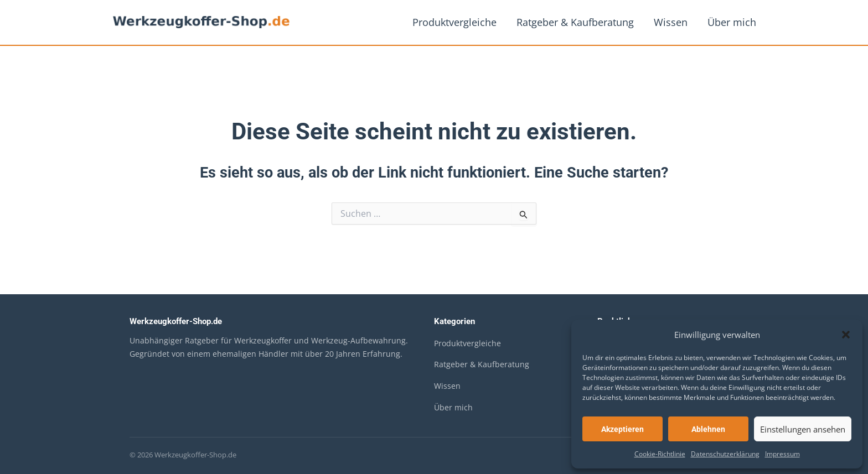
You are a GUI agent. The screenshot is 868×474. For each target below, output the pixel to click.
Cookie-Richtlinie (660, 454)
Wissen (671, 22)
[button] (846, 335)
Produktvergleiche (454, 22)
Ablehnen (708, 429)
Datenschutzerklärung (725, 454)
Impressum (782, 454)
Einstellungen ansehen (803, 429)
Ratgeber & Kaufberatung (575, 22)
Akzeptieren (622, 429)
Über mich (732, 22)
